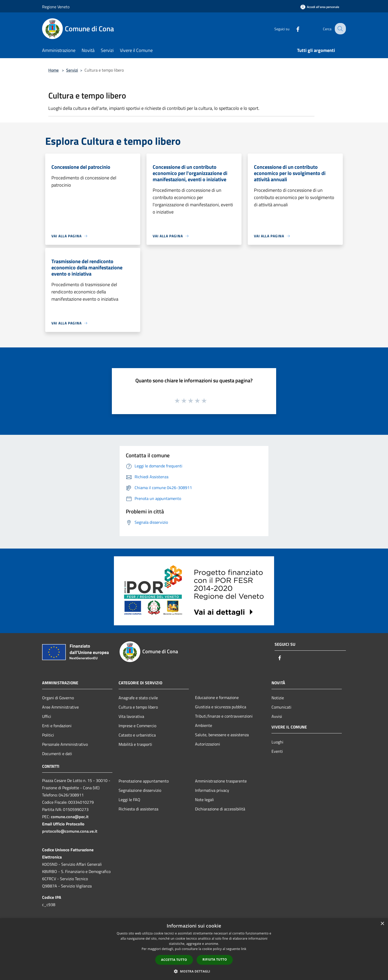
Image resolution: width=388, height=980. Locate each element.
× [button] (382, 924)
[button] (194, 971)
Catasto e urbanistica (137, 735)
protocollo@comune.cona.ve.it (70, 831)
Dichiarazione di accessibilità (220, 809)
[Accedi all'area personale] (320, 7)
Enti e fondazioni (57, 726)
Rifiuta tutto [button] (215, 959)
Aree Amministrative (60, 707)
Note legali (204, 800)
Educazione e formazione (217, 697)
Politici (48, 735)
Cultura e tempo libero (138, 707)
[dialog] (194, 949)
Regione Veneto (56, 7)
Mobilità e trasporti (135, 744)
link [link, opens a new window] (244, 949)
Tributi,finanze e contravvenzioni (224, 716)
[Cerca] (340, 29)
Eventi (277, 751)
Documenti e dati (57, 754)
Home (53, 70)
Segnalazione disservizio (140, 790)
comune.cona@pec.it (70, 817)
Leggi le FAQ (129, 800)
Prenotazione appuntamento (144, 781)
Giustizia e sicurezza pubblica (221, 707)
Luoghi (277, 742)
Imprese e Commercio (137, 726)
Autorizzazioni (208, 744)
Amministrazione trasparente (221, 781)
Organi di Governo (58, 698)
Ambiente (204, 725)
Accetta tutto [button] (174, 960)
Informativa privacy (212, 790)
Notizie (278, 698)
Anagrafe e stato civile (138, 698)
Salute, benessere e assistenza (222, 735)
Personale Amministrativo (65, 744)
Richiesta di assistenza (138, 809)
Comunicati (281, 707)
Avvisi (277, 716)
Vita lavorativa (131, 716)
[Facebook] (294, 29)
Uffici (47, 716)
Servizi (72, 70)
